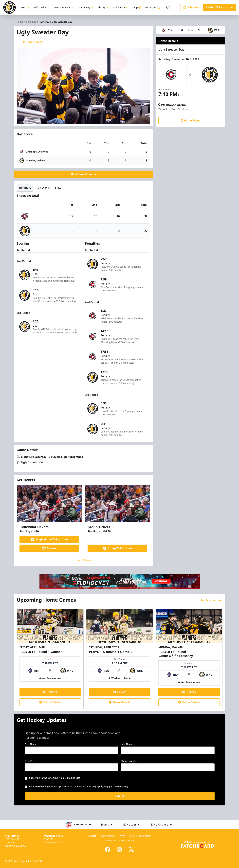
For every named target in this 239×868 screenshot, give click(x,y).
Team (25, 7)
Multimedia (120, 7)
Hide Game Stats (83, 174)
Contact (92, 836)
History (103, 7)
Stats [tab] (58, 188)
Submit (119, 797)
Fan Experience (64, 7)
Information (42, 7)
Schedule (191, 7)
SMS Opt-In (153, 7)
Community (86, 7)
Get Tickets (215, 7)
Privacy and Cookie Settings (119, 840)
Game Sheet (33, 42)
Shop (137, 7)
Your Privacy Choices (140, 836)
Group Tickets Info (118, 548)
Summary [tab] (25, 188)
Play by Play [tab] (43, 188)
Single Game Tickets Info (49, 539)
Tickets (49, 548)
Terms (122, 836)
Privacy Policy (107, 836)
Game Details (50, 702)
